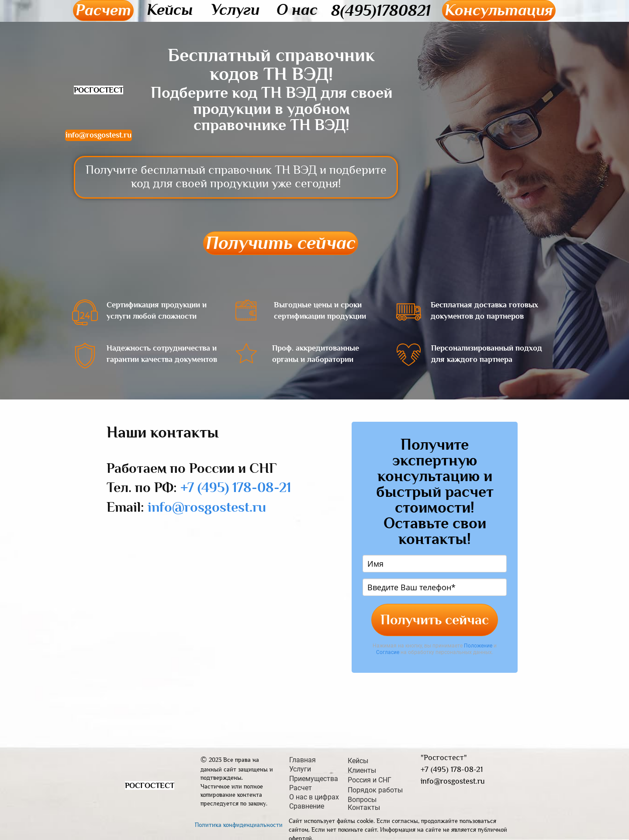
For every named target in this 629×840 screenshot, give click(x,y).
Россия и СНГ (370, 780)
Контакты (364, 808)
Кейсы (170, 10)
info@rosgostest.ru (98, 135)
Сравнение (307, 806)
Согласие (388, 652)
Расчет (103, 10)
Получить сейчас (281, 243)
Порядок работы (375, 790)
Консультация (499, 10)
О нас (297, 10)
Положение (478, 646)
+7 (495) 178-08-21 (236, 487)
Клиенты (362, 771)
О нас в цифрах (314, 797)
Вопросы (362, 800)
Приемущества (314, 779)
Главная (302, 760)
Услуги (235, 10)
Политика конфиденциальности (239, 825)
